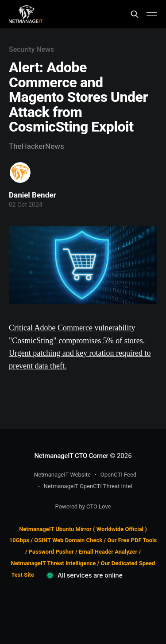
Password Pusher (51, 552)
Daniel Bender (33, 195)
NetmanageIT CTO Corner (71, 456)
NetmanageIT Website (62, 475)
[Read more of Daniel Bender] (20, 173)
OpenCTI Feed (118, 475)
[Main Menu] (152, 14)
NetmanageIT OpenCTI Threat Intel (88, 486)
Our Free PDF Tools (132, 540)
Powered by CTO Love (83, 506)
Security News (31, 49)
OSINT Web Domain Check (68, 540)
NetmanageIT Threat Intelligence (54, 563)
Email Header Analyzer (108, 552)
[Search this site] (135, 14)
